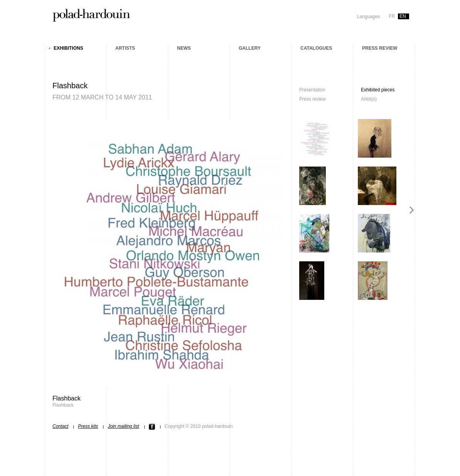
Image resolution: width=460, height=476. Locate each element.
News (184, 48)
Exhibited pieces (378, 90)
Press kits (88, 426)
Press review (380, 48)
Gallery (250, 48)
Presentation (312, 90)
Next (412, 210)
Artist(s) (369, 99)
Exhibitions (68, 48)
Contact (60, 426)
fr (392, 16)
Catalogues (316, 48)
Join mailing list (123, 426)
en (403, 16)
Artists (125, 48)
